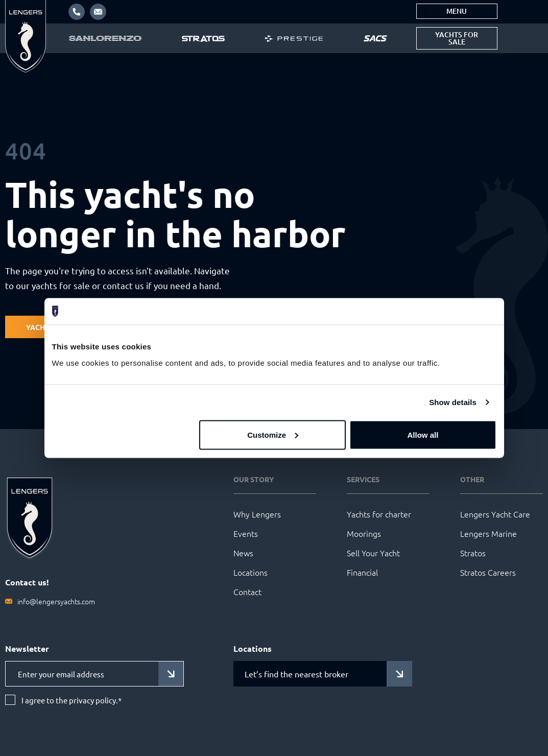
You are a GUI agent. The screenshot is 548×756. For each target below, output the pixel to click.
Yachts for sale (457, 38)
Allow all (423, 434)
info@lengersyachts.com (56, 601)
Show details (453, 402)
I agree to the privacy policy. (72, 700)
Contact (247, 592)
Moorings (364, 533)
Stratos (473, 553)
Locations (251, 572)
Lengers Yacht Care (495, 514)
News (243, 553)
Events (246, 533)
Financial (362, 572)
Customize (273, 434)
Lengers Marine (489, 533)
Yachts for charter (379, 514)
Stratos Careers (488, 572)
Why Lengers (257, 514)
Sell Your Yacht (373, 553)
